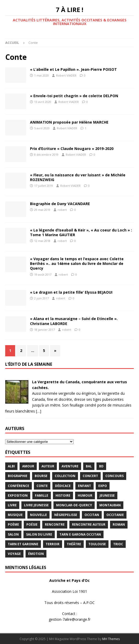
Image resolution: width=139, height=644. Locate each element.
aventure (70, 466)
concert (90, 476)
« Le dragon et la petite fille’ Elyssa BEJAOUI (71, 292)
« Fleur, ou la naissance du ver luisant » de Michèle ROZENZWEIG (78, 177)
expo (103, 486)
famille (42, 495)
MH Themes (111, 639)
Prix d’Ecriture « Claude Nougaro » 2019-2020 (72, 149)
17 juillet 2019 (44, 186)
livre (12, 505)
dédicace (63, 486)
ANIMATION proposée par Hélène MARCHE (69, 122)
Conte (42, 486)
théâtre (74, 544)
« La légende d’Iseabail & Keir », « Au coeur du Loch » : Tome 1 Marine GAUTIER (81, 232)
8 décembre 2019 (46, 155)
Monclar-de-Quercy (74, 505)
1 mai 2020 (41, 75)
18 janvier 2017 (44, 330)
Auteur (48, 466)
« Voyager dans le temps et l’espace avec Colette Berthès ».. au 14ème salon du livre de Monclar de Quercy (77, 263)
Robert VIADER (66, 75)
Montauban (110, 505)
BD (101, 466)
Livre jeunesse (36, 505)
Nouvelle (38, 515)
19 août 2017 (43, 274)
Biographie (18, 476)
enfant (84, 486)
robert (62, 210)
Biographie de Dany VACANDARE (60, 204)
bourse (41, 476)
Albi (11, 466)
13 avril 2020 (43, 102)
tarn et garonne (23, 544)
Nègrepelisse (66, 515)
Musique (15, 515)
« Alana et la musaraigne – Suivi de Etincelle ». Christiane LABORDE (74, 321)
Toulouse (97, 544)
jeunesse (107, 495)
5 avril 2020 (42, 128)
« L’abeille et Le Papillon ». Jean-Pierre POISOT (73, 69)
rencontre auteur (89, 524)
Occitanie (115, 515)
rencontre (55, 524)
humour (85, 495)
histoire (63, 495)
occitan (92, 515)
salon (13, 534)
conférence (19, 486)
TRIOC (118, 544)
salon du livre (39, 534)
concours (114, 476)
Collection (65, 476)
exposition (18, 495)
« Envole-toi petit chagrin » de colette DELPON (74, 96)
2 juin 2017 (41, 298)
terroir (53, 544)
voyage (14, 554)
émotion (36, 554)
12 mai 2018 (42, 241)
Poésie (32, 524)
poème (13, 524)
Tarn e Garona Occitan (80, 534)
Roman (119, 524)
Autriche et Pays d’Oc (69, 580)
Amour (28, 466)
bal (89, 466)
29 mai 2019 (42, 210)
